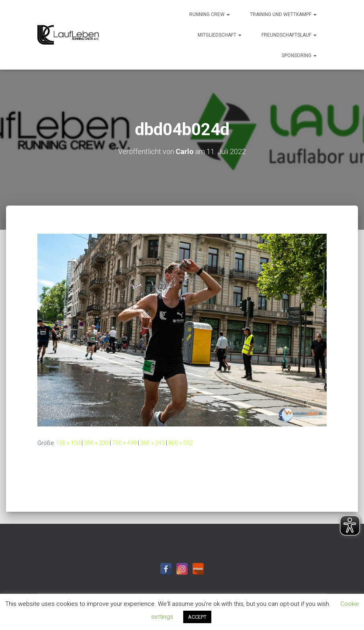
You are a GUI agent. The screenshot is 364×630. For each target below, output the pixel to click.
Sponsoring (299, 56)
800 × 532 (181, 443)
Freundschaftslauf (289, 35)
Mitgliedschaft (220, 35)
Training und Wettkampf (283, 14)
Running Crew (210, 14)
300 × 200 (96, 443)
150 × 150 (68, 443)
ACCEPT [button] (197, 617)
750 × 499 (124, 443)
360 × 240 (152, 443)
